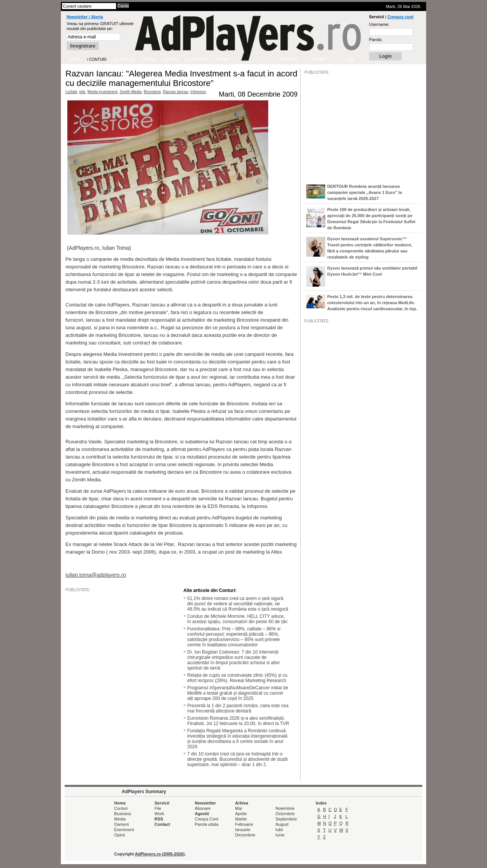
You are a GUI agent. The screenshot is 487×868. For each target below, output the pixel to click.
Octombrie (285, 814)
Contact (162, 824)
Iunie (280, 835)
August (282, 824)
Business (123, 814)
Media (120, 819)
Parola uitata (207, 824)
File (158, 808)
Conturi (121, 808)
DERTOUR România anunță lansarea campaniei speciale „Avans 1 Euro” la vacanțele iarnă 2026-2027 (364, 192)
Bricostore (152, 92)
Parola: (376, 40)
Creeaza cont (400, 17)
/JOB (312, 556)
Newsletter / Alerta (85, 17)
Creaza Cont (207, 819)
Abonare (203, 808)
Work (159, 814)
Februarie (244, 824)
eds (82, 92)
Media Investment (103, 92)
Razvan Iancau (176, 92)
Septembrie (286, 819)
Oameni (122, 824)
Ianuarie (243, 830)
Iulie (279, 830)
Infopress (198, 92)
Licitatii (71, 92)
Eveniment (124, 830)
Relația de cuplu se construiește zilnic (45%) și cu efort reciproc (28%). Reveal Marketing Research (237, 678)
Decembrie (245, 835)
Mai (239, 808)
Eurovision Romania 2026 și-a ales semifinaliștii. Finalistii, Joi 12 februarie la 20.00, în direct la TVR (238, 721)
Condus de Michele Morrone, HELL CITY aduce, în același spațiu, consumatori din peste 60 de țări (237, 619)
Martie (241, 819)
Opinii (119, 835)
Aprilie (241, 814)
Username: (379, 24)
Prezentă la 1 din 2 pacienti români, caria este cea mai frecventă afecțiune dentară (238, 708)
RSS (159, 819)
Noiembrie (285, 808)
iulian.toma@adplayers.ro (96, 575)
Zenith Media (131, 92)
